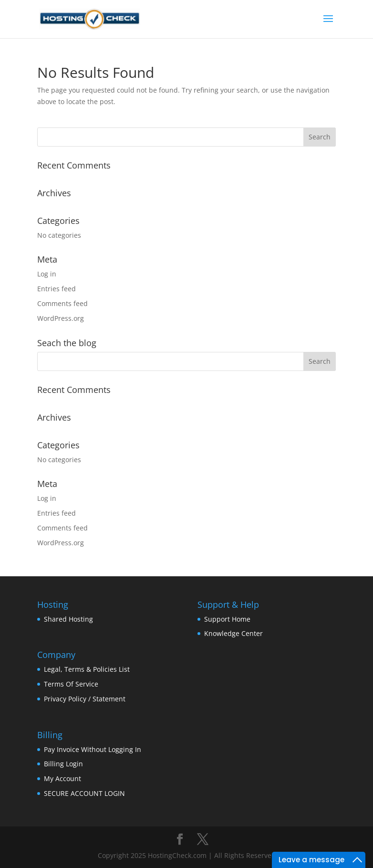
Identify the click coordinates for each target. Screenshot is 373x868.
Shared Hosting (68, 619)
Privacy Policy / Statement (85, 699)
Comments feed (62, 303)
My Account (62, 778)
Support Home (227, 619)
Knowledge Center (233, 633)
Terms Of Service (71, 684)
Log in (47, 274)
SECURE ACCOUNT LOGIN (84, 793)
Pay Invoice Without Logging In (93, 749)
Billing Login (63, 764)
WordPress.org (61, 318)
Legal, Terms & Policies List (87, 669)
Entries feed (57, 289)
